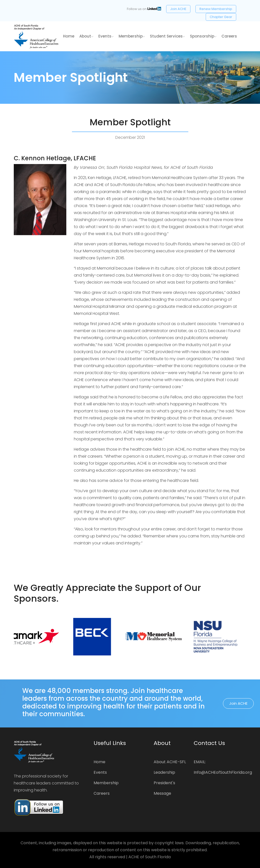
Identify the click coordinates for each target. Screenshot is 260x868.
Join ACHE (178, 9)
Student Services (167, 36)
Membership (132, 36)
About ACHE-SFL (170, 762)
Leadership (164, 772)
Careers (229, 36)
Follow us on (144, 9)
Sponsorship (203, 36)
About (86, 36)
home (69, 36)
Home (99, 762)
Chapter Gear (221, 17)
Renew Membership (216, 9)
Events (106, 36)
